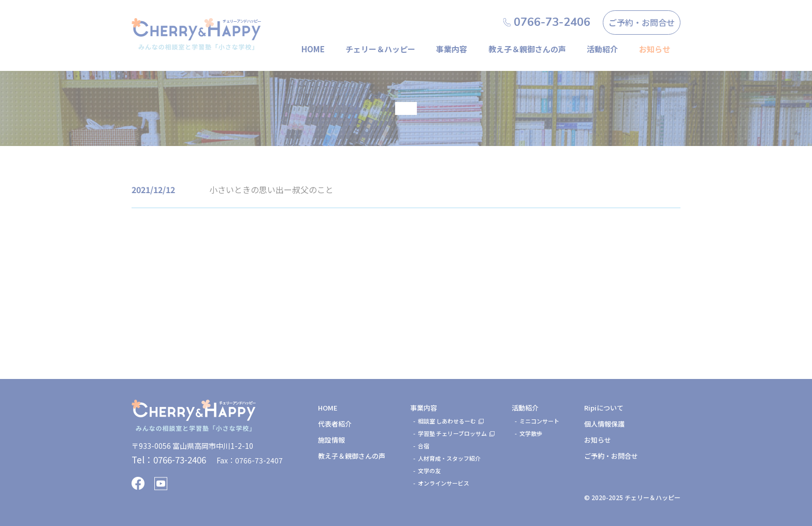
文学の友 (429, 471)
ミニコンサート (539, 421)
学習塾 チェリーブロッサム (452, 433)
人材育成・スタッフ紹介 (449, 458)
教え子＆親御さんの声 (527, 49)
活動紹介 (602, 49)
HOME (313, 49)
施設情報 (331, 440)
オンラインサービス (444, 483)
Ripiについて (604, 408)
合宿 (424, 446)
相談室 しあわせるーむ (447, 421)
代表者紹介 (335, 424)
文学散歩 (531, 433)
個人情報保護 (604, 424)
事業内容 (452, 49)
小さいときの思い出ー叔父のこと (271, 189)
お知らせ (598, 440)
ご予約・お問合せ (642, 22)
